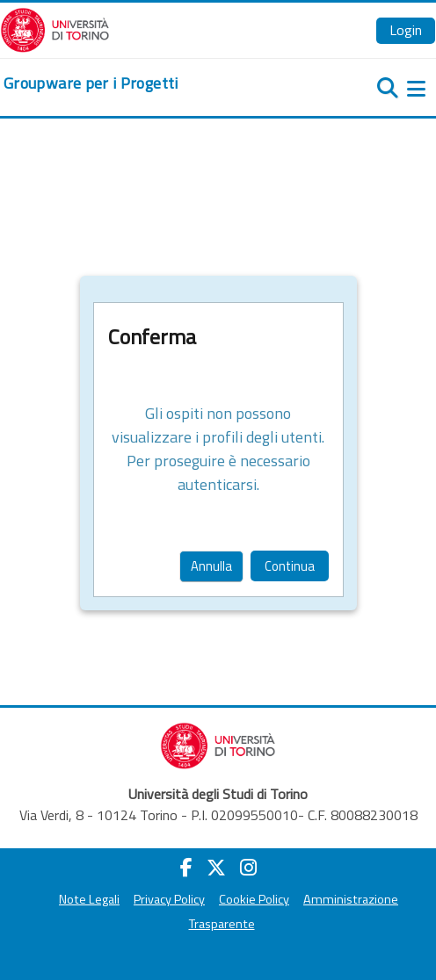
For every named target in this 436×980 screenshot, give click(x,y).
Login (406, 30)
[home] (91, 83)
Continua (290, 566)
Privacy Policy (169, 899)
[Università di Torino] (55, 28)
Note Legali (89, 899)
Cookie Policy (254, 899)
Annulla (211, 566)
